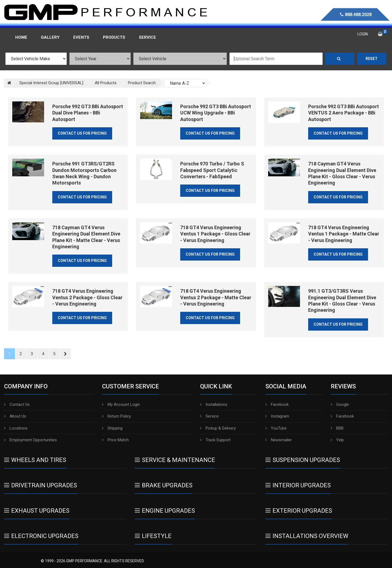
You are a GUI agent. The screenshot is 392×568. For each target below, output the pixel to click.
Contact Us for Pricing (82, 133)
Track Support (215, 440)
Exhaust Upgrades (37, 511)
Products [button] (114, 37)
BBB (337, 428)
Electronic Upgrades (41, 536)
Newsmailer (279, 440)
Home (21, 37)
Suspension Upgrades (303, 460)
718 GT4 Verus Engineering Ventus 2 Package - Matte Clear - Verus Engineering (216, 297)
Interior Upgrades (298, 485)
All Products (106, 83)
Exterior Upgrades (299, 511)
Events (81, 37)
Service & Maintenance (175, 460)
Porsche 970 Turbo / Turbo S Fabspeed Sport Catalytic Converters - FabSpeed (212, 170)
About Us (15, 416)
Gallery (50, 37)
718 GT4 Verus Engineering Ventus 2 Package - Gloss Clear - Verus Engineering (87, 297)
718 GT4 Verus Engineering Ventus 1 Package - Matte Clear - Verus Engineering (344, 234)
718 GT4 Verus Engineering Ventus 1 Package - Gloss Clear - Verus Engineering (215, 234)
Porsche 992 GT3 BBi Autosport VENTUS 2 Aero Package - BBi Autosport (344, 113)
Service (209, 416)
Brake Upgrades (164, 485)
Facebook (277, 404)
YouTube (276, 428)
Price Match (115, 440)
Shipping (112, 428)
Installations (214, 404)
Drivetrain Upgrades (41, 485)
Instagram (277, 416)
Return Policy (117, 416)
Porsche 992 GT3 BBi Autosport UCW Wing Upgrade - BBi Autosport (216, 113)
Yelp (337, 440)
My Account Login (121, 404)
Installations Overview (307, 536)
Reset (372, 59)
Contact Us (17, 404)
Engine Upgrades (165, 511)
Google (340, 404)
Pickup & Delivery (218, 428)
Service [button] (147, 37)
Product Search (142, 83)
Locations (16, 428)
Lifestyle (153, 536)
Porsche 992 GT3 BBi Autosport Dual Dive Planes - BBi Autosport (88, 113)
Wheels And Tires (35, 460)
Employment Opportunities (30, 440)
